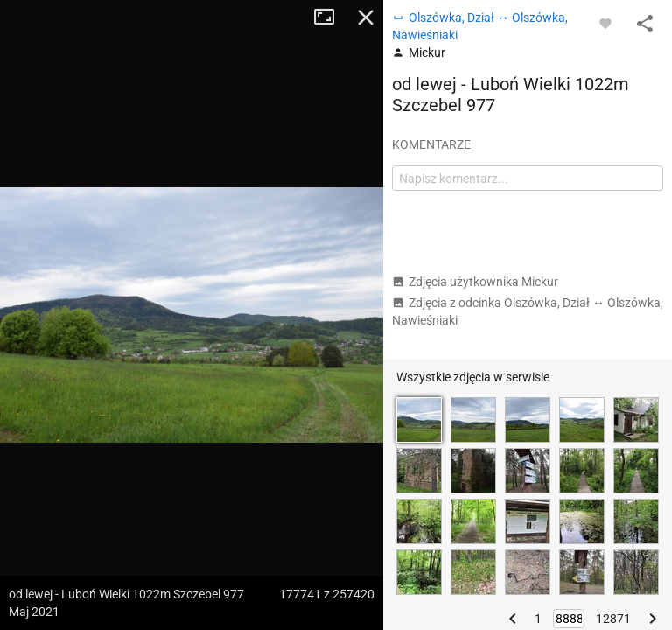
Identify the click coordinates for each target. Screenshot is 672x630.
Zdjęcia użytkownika (475, 282)
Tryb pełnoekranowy (331, 17)
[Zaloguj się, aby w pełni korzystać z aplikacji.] (605, 23)
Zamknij (366, 17)
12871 (613, 619)
